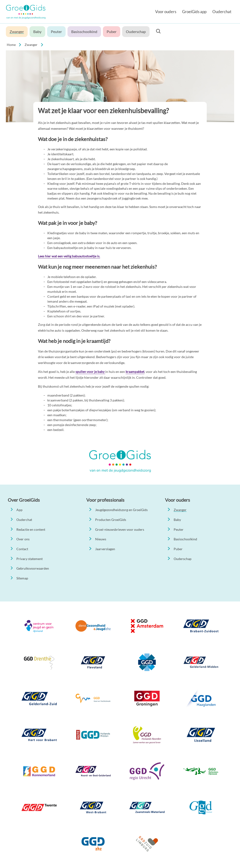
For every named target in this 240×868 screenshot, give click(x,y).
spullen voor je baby (90, 372)
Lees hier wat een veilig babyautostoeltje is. (69, 256)
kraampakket (135, 372)
